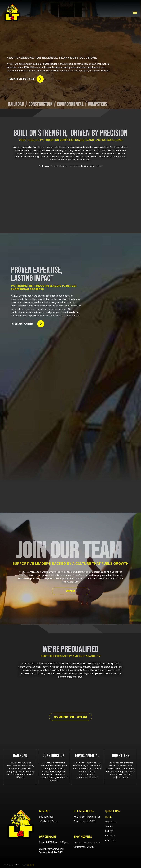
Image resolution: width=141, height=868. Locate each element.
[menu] (135, 12)
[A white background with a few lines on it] (109, 269)
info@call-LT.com (49, 821)
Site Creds (31, 865)
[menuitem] (17, 104)
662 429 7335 (46, 817)
